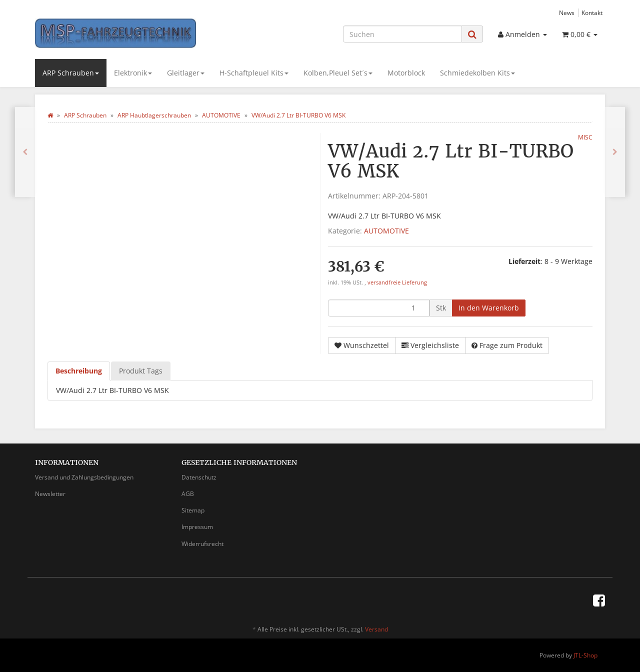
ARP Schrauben (71, 73)
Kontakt (592, 12)
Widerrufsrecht (202, 544)
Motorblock (406, 73)
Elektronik (133, 73)
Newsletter (50, 494)
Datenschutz (199, 477)
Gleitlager (186, 73)
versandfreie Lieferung (397, 282)
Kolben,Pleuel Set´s (338, 73)
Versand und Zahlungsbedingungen (84, 477)
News (567, 12)
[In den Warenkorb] (489, 308)
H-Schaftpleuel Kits (254, 73)
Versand (376, 629)
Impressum (197, 527)
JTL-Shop (585, 655)
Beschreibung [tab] (79, 371)
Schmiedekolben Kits (477, 73)
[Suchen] (402, 34)
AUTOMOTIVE (386, 231)
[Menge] (379, 308)
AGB (188, 494)
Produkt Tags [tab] (141, 371)
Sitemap (193, 510)
